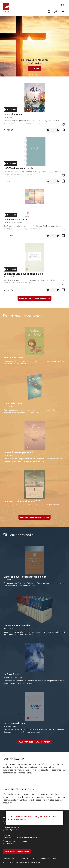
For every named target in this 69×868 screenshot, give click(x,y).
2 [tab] (33, 74)
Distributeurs (10, 844)
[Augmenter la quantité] (58, 130)
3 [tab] (36, 74)
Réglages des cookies (48, 858)
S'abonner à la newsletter (17, 852)
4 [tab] (40, 74)
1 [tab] (29, 74)
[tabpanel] (34, 46)
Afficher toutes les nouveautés (34, 298)
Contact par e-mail (12, 830)
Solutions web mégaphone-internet (27, 862)
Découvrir (35, 69)
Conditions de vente (10, 858)
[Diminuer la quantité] (48, 130)
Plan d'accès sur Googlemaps (16, 841)
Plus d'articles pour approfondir (34, 742)
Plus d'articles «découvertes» (35, 517)
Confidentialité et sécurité (28, 858)
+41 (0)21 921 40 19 (12, 828)
